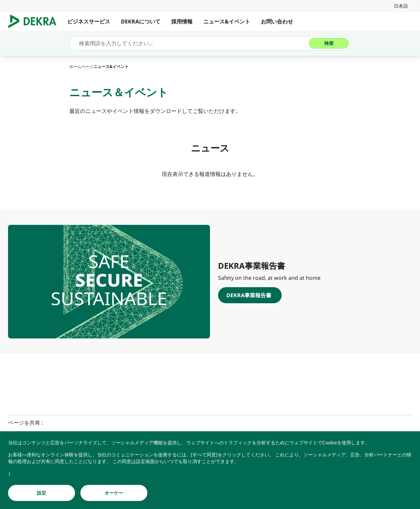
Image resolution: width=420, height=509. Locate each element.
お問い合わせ (277, 21)
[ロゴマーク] (35, 21)
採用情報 (182, 21)
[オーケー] (114, 493)
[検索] (329, 43)
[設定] (42, 493)
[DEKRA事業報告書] (311, 295)
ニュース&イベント (227, 21)
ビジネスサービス (89, 21)
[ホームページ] (81, 67)
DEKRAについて (141, 21)
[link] (401, 6)
